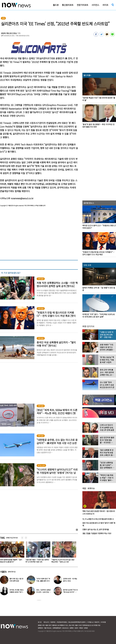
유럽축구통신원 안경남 (9, 33)
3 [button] (41, 600)
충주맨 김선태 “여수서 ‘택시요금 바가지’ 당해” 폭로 (70, 592)
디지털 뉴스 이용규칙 (93, 622)
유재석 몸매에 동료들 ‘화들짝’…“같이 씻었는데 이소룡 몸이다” (37, 561)
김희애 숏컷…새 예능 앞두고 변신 (70, 580)
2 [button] (39, 600)
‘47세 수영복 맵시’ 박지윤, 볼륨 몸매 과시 (43, 580)
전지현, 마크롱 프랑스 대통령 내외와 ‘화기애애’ (17, 592)
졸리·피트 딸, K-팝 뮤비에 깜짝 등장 (16, 580)
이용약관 (53, 622)
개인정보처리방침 (62, 622)
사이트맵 (103, 622)
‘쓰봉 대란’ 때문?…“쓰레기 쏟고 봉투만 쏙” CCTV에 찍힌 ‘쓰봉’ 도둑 (63, 561)
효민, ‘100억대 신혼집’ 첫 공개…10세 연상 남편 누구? (44, 592)
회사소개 (46, 622)
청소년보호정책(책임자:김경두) (77, 622)
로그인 (40, 622)
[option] (37, 553)
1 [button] (37, 600)
